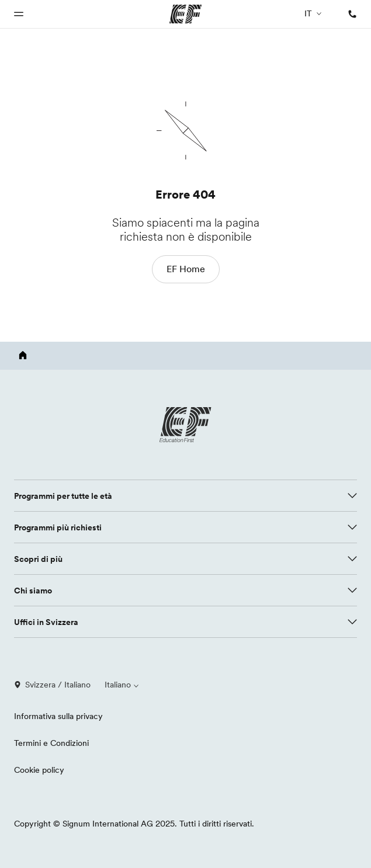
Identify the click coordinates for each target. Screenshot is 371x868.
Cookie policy (39, 770)
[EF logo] (186, 425)
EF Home (186, 269)
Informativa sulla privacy (58, 716)
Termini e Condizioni (51, 743)
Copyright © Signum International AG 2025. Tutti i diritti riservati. (134, 824)
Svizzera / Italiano (52, 685)
